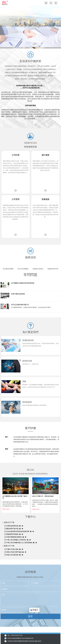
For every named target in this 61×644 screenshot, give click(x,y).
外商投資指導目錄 (12, 526)
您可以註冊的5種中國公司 (20, 305)
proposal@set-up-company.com (23, 638)
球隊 (24, 381)
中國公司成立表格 (12, 549)
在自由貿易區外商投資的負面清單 (18, 531)
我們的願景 (27, 402)
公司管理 (16, 199)
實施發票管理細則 (12, 534)
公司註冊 (16, 155)
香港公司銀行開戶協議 (14, 552)
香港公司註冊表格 (12, 555)
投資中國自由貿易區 (18, 294)
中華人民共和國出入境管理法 (16, 540)
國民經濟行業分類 (12, 529)
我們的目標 (27, 361)
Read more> (6, 509)
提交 (30, 616)
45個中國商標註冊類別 (14, 537)
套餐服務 (45, 199)
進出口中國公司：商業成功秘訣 (43, 496)
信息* (30, 600)
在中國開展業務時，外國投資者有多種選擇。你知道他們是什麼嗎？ (31, 307)
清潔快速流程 (28, 340)
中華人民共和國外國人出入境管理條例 (19, 543)
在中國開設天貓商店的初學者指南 (23, 283)
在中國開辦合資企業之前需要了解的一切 (15, 497)
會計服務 (45, 155)
